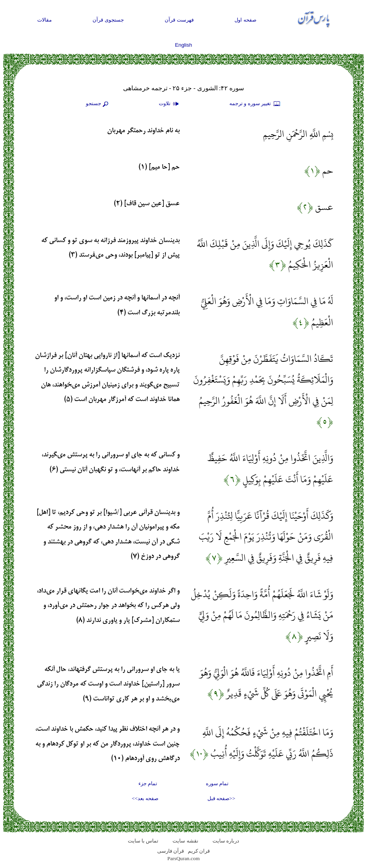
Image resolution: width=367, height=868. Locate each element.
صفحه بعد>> (145, 798)
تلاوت (170, 104)
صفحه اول (245, 20)
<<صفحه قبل (221, 798)
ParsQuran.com (184, 858)
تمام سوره (217, 783)
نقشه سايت (185, 841)
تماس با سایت (143, 841)
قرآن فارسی (171, 851)
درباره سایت (226, 841)
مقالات (45, 20)
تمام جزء (148, 783)
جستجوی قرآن (108, 20)
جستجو (98, 104)
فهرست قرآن (179, 20)
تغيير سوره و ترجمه (255, 104)
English (183, 45)
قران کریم (199, 851)
